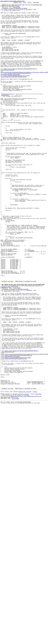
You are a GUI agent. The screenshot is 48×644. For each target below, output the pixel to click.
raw (34, 11)
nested (20, 337)
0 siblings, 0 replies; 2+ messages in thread (15, 346)
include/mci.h (5, 114)
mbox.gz (27, 472)
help (23, 3)
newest (35, 469)
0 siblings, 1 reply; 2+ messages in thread (14, 10)
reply (12, 337)
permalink (29, 11)
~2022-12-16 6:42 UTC (25, 469)
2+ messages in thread (30, 337)
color (27, 3)
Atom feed (38, 3)
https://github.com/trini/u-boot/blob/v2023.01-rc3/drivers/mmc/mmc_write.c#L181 (16, 88)
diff (2, 118)
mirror (32, 3)
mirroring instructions (24, 481)
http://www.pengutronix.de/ (35, 457)
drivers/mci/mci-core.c (8, 112)
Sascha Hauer (17, 8)
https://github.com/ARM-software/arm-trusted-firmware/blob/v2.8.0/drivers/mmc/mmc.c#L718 (15, 91)
